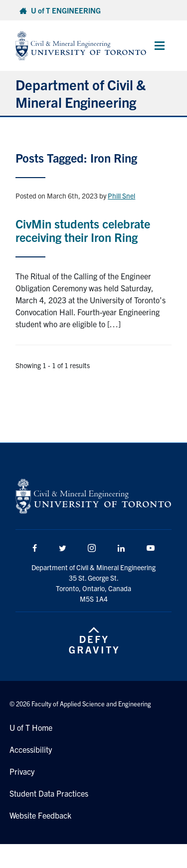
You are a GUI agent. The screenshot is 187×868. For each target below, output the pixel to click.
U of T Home (31, 727)
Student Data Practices (49, 793)
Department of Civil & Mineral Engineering (81, 93)
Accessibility (31, 749)
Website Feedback (40, 815)
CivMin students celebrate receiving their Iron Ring (83, 230)
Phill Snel (121, 196)
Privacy (22, 771)
